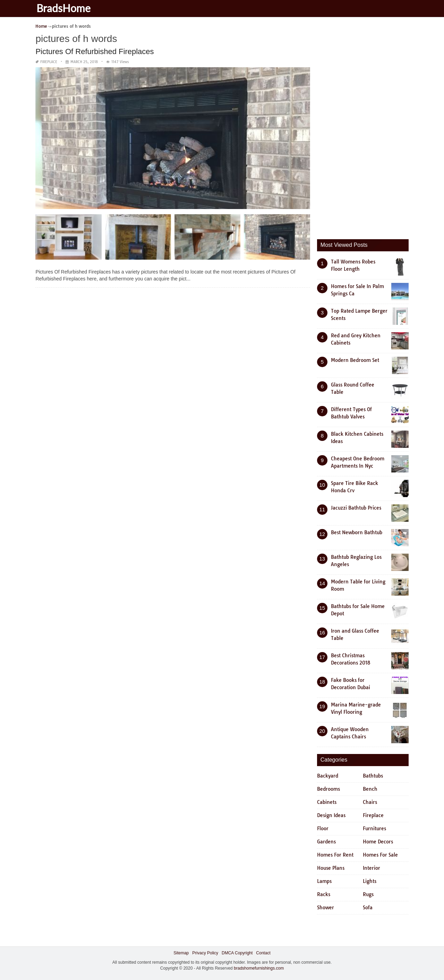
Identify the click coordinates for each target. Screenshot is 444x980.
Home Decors (378, 842)
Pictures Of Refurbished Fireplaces (95, 51)
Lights (370, 881)
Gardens (326, 842)
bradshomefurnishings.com (259, 968)
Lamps (324, 881)
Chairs (370, 802)
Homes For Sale (380, 855)
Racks (324, 894)
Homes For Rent (335, 855)
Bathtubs (373, 776)
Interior (372, 868)
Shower (326, 908)
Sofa (368, 908)
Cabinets (327, 802)
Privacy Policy (205, 953)
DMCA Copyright (237, 953)
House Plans (331, 868)
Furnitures (374, 829)
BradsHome (66, 8)
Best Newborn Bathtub (357, 532)
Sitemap (181, 953)
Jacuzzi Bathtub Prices (356, 508)
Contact (263, 953)
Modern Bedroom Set (355, 360)
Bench (370, 789)
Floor (323, 829)
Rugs (368, 894)
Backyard (328, 776)
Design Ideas (331, 815)
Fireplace (49, 62)
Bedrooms (328, 789)
